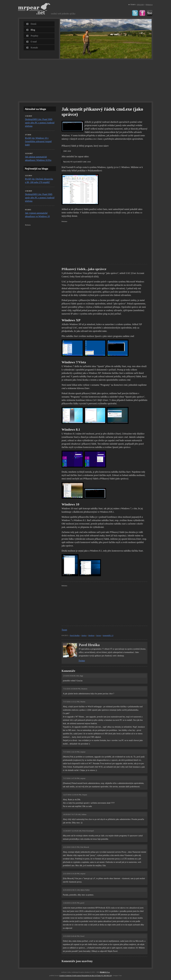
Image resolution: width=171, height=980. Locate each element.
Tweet (64, 630)
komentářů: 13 (108, 635)
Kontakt (34, 48)
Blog (33, 30)
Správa (84, 635)
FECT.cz (105, 972)
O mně (34, 42)
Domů (33, 24)
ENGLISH (140, 5)
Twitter (82, 661)
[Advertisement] (85, 80)
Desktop (91, 635)
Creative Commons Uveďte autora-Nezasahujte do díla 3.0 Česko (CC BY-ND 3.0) (86, 975)
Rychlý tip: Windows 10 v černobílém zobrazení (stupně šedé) (38, 141)
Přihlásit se (149, 5)
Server (99, 635)
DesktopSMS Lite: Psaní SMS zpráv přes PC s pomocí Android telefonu (40, 123)
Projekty (34, 36)
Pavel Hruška (75, 635)
